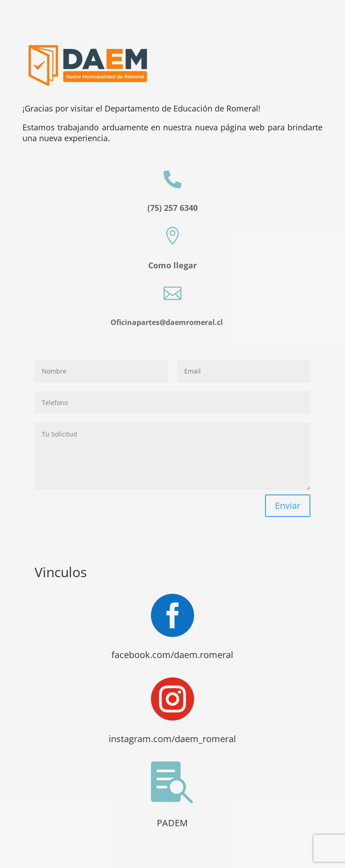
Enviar (288, 505)
